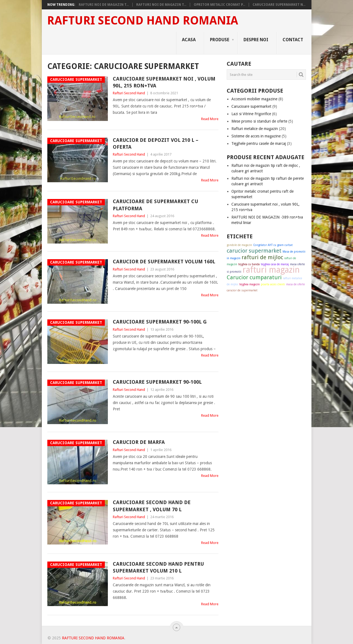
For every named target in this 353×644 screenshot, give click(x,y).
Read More (210, 119)
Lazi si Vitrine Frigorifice (251, 114)
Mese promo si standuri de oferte (259, 121)
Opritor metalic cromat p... (219, 5)
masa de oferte (295, 284)
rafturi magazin (271, 270)
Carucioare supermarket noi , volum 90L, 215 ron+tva (164, 82)
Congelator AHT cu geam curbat (273, 245)
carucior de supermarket (242, 290)
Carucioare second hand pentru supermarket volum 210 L (158, 567)
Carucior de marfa (139, 442)
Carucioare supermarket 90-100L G (160, 322)
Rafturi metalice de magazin (255, 129)
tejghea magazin (250, 284)
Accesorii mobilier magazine (254, 99)
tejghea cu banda (249, 264)
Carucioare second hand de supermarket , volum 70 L (152, 506)
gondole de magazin (239, 245)
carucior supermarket (254, 251)
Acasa (189, 40)
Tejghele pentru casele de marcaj (259, 143)
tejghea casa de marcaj (275, 264)
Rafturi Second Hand (129, 93)
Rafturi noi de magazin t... (104, 5)
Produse (220, 40)
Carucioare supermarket (251, 106)
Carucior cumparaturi (254, 277)
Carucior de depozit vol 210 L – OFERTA (156, 143)
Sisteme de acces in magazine (256, 136)
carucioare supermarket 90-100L (157, 382)
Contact (293, 40)
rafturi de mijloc (262, 257)
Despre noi (256, 40)
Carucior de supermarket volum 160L (164, 262)
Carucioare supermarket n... (279, 5)
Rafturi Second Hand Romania (143, 21)
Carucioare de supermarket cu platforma (155, 205)
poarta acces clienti (273, 284)
